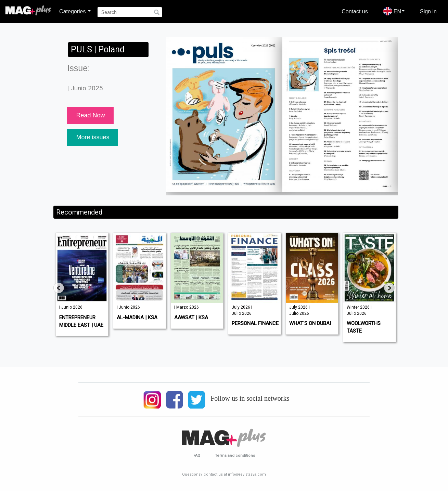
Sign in (428, 11)
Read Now (90, 115)
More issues (93, 137)
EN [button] (394, 11)
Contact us (355, 11)
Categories (75, 11)
